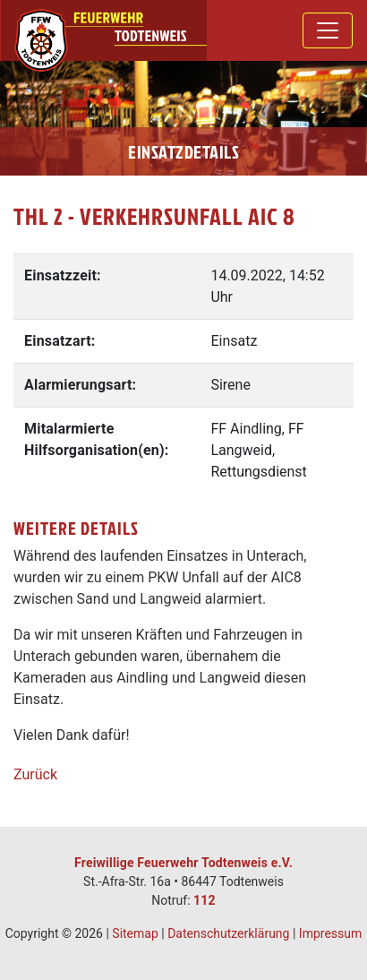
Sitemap (135, 933)
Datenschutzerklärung (228, 933)
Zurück (35, 774)
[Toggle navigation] (328, 30)
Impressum (330, 933)
